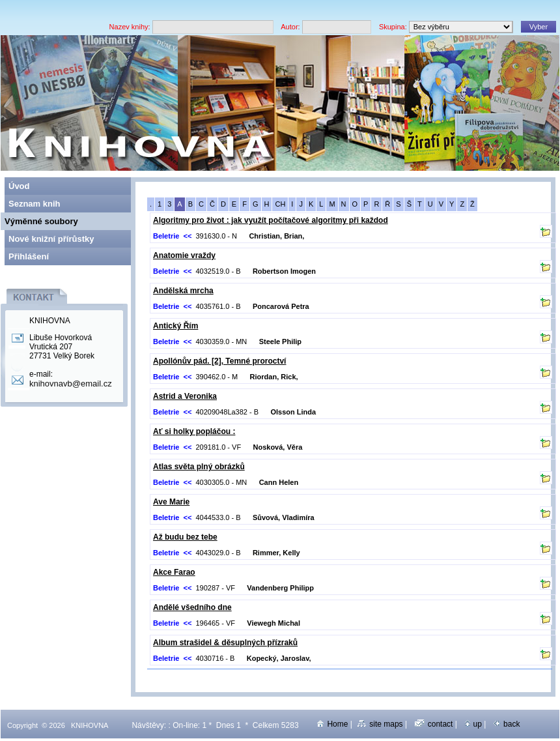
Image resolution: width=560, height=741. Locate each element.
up (473, 724)
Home (332, 724)
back (507, 724)
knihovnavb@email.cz (71, 384)
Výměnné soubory (41, 221)
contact (434, 724)
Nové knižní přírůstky (51, 239)
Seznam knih (34, 204)
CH (280, 204)
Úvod (19, 186)
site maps (380, 724)
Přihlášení (29, 256)
